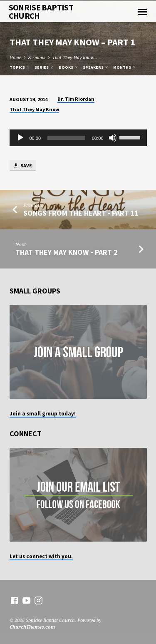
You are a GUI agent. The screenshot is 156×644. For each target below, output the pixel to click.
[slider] (66, 138)
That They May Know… (75, 57)
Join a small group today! (43, 413)
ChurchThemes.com (32, 627)
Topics (20, 67)
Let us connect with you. (41, 556)
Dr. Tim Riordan (76, 99)
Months (125, 67)
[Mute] (113, 138)
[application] (78, 138)
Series (44, 67)
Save (22, 166)
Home (15, 57)
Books (69, 67)
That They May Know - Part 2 (66, 252)
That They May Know (34, 109)
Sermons (37, 57)
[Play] (20, 138)
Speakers (96, 67)
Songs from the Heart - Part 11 (81, 213)
